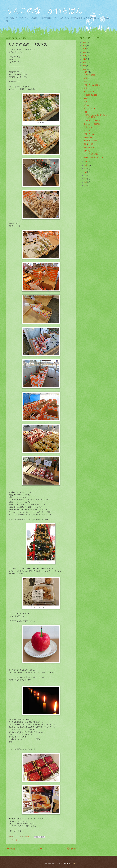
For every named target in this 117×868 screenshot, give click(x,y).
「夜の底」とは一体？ (92, 121)
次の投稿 (10, 849)
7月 (86, 175)
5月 (86, 182)
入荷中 (86, 78)
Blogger (73, 864)
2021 (84, 59)
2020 (84, 62)
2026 (84, 42)
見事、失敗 (88, 127)
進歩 (86, 102)
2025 (84, 46)
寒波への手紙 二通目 (92, 85)
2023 (84, 52)
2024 (84, 49)
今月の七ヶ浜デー (90, 141)
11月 (86, 162)
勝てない (87, 82)
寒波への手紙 (89, 134)
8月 (86, 172)
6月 (86, 179)
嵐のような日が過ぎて (92, 154)
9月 (86, 169)
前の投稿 (71, 849)
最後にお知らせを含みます (94, 158)
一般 (16, 840)
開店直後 (87, 151)
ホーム (41, 849)
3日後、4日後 (89, 144)
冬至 (86, 98)
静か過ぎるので (90, 148)
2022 (84, 56)
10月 (86, 165)
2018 (84, 69)
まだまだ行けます (90, 109)
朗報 (86, 112)
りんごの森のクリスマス (93, 92)
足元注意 (87, 131)
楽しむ (86, 105)
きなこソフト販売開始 (92, 124)
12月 (86, 72)
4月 (86, 185)
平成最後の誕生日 (90, 95)
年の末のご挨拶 (90, 75)
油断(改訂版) (89, 137)
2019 (84, 66)
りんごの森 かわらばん (44, 10)
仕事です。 (88, 88)
